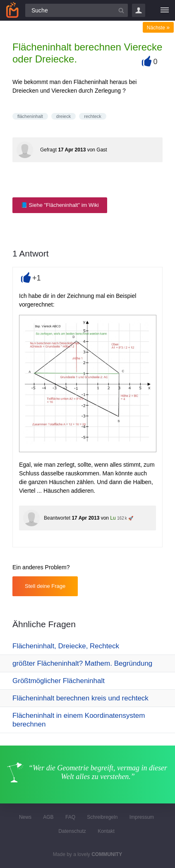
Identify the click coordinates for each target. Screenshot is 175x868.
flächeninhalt (30, 116)
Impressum (142, 817)
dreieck (64, 116)
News (25, 817)
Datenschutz (72, 831)
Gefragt (48, 150)
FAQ (70, 817)
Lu (113, 518)
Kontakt (106, 831)
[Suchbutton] (121, 10)
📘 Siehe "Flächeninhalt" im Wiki (60, 205)
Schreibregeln (102, 817)
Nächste (158, 28)
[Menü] (165, 10)
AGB (48, 817)
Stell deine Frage (45, 586)
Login (139, 10)
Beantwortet (57, 518)
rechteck (93, 116)
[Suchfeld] (77, 10)
